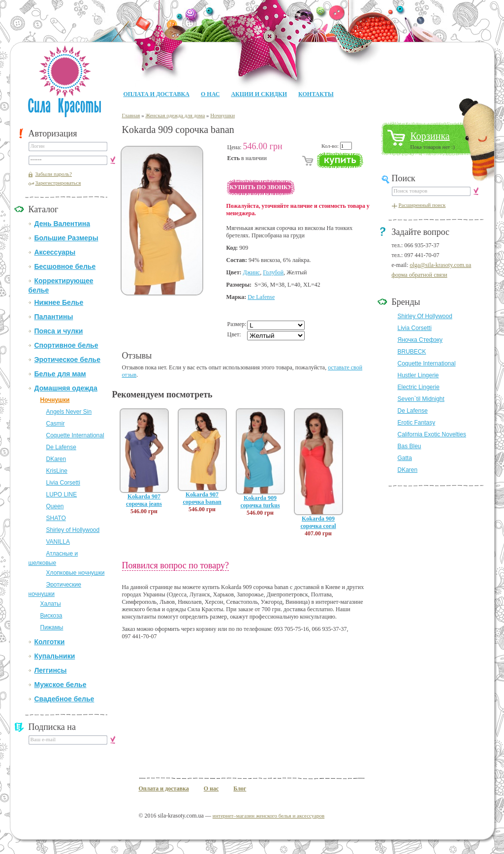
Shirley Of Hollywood (425, 316)
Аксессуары (55, 252)
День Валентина (62, 224)
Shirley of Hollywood (73, 530)
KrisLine (57, 471)
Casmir (56, 424)
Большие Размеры (66, 238)
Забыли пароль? (54, 174)
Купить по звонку (261, 187)
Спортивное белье (66, 345)
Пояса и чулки (59, 331)
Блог (240, 788)
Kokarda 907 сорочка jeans (144, 500)
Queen (55, 506)
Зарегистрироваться (58, 183)
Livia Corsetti (63, 483)
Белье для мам (60, 374)
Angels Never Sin (69, 412)
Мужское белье (61, 685)
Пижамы (52, 627)
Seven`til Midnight (421, 399)
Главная (131, 115)
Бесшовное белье (65, 266)
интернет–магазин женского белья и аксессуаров (268, 816)
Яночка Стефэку (420, 340)
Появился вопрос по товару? (176, 565)
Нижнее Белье (59, 302)
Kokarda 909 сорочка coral (318, 522)
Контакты (316, 94)
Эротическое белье (67, 360)
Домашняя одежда (66, 388)
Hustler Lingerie (418, 375)
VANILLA (58, 542)
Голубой (273, 272)
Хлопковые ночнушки (76, 573)
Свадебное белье (64, 699)
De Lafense (61, 447)
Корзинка (430, 136)
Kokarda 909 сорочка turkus (260, 502)
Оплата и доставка (157, 94)
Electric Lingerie (419, 387)
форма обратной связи (420, 275)
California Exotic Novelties (432, 434)
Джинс (252, 272)
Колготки (50, 642)
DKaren (56, 459)
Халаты (51, 604)
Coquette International (75, 435)
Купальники (55, 656)
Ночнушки (55, 400)
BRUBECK (412, 352)
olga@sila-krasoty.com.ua (440, 265)
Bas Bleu (409, 446)
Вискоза (51, 616)
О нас (210, 94)
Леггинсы (51, 670)
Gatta (405, 458)
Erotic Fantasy (417, 423)
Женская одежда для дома (175, 115)
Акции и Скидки (259, 94)
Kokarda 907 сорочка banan (202, 498)
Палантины (54, 317)
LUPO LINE (62, 494)
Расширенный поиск (422, 205)
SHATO (56, 518)
